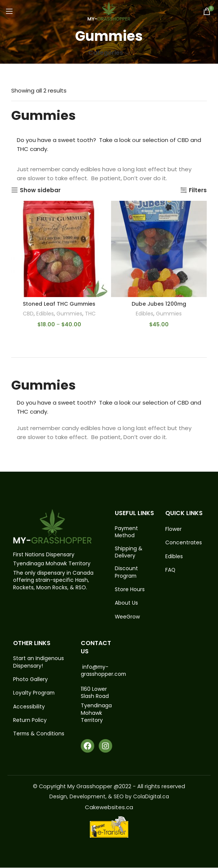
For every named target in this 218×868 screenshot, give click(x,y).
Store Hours (130, 590)
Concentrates (184, 543)
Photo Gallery (30, 681)
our (136, 140)
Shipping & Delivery (129, 552)
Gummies (70, 314)
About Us (126, 604)
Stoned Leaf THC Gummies (59, 304)
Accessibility (29, 708)
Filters (198, 190)
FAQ (171, 570)
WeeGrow (128, 618)
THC (91, 314)
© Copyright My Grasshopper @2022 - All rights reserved (109, 787)
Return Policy (30, 722)
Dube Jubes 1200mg (159, 304)
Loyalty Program (34, 694)
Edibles (45, 314)
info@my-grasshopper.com (104, 671)
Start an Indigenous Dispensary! (39, 663)
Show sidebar (40, 190)
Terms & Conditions (39, 735)
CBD (27, 314)
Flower (174, 529)
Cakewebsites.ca (109, 807)
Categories (106, 53)
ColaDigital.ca (151, 797)
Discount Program (126, 573)
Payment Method (127, 532)
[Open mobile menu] (9, 11)
